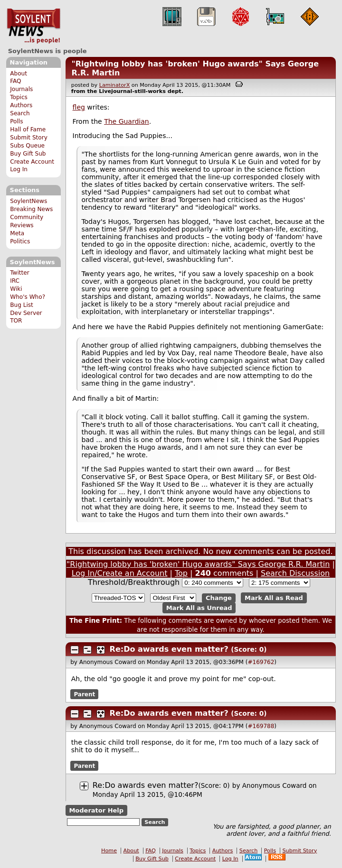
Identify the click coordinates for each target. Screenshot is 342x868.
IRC (15, 281)
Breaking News (31, 209)
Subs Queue (27, 146)
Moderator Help (96, 810)
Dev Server (26, 313)
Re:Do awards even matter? (169, 649)
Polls (16, 121)
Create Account (32, 162)
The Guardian (127, 121)
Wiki (16, 289)
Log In (19, 169)
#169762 (261, 662)
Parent (84, 694)
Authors (21, 105)
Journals (21, 89)
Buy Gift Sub (28, 154)
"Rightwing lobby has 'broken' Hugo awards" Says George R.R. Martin (198, 564)
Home (109, 851)
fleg (79, 107)
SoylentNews (33, 26)
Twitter (19, 273)
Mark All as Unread (199, 608)
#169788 (261, 726)
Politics (20, 241)
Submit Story (29, 138)
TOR (16, 321)
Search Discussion (295, 573)
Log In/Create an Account (120, 573)
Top (181, 573)
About (19, 74)
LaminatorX (115, 85)
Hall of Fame (28, 129)
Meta (17, 233)
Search (20, 113)
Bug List (22, 305)
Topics (19, 97)
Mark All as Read (274, 598)
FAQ (15, 81)
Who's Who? (28, 297)
